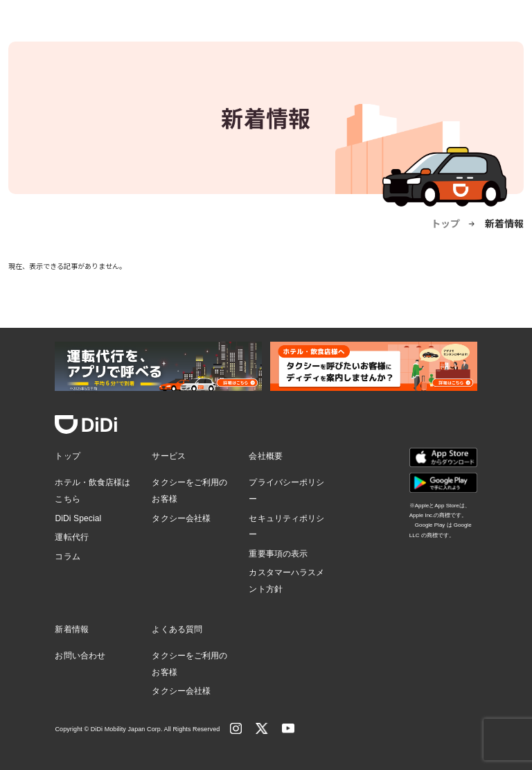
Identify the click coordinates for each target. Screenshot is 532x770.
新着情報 (71, 629)
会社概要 (265, 456)
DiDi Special (78, 518)
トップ (445, 223)
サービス (168, 456)
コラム (67, 557)
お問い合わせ (80, 656)
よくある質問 (177, 629)
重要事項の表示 (278, 554)
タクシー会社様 (181, 518)
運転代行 (71, 537)
